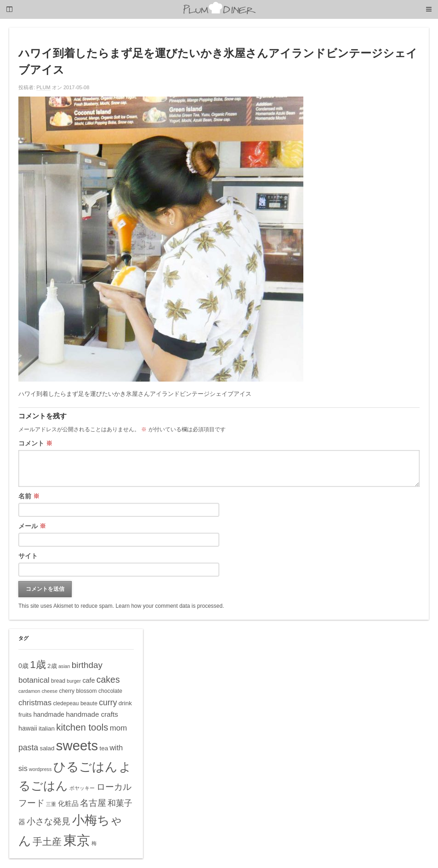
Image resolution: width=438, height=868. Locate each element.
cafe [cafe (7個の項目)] (88, 680)
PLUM (43, 87)
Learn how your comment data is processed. (170, 606)
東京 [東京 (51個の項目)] (77, 840)
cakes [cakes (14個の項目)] (108, 680)
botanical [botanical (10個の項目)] (34, 680)
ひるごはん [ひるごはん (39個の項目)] (85, 767)
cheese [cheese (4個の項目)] (50, 691)
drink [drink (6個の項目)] (125, 703)
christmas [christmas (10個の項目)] (35, 703)
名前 (29, 496)
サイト (28, 556)
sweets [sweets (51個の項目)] (77, 745)
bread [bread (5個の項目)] (58, 681)
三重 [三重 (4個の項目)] (51, 804)
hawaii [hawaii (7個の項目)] (28, 728)
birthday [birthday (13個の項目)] (87, 665)
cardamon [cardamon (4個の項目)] (29, 691)
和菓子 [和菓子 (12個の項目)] (120, 803)
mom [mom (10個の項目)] (119, 728)
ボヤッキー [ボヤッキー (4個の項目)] (82, 788)
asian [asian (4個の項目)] (64, 666)
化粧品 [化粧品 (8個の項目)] (68, 803)
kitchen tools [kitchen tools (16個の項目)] (82, 727)
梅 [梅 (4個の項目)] (94, 843)
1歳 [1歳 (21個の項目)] (38, 665)
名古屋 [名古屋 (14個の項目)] (93, 803)
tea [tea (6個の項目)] (104, 748)
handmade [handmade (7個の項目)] (49, 714)
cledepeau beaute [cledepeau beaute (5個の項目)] (75, 703)
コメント (35, 443)
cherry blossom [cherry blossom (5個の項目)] (78, 691)
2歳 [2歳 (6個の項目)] (52, 666)
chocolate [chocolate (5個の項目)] (110, 691)
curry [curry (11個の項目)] (108, 702)
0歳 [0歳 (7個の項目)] (23, 666)
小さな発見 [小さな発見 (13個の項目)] (48, 821)
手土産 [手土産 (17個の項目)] (47, 842)
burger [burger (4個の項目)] (74, 681)
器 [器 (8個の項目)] (22, 822)
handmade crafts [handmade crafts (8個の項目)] (92, 714)
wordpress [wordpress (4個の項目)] (40, 769)
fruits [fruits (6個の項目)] (25, 715)
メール (32, 526)
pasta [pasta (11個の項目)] (28, 748)
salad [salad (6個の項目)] (47, 748)
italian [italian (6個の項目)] (47, 728)
